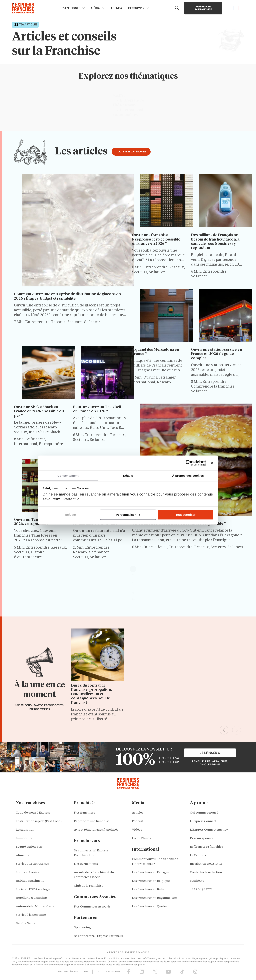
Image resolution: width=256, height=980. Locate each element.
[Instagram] (195, 972)
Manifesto (197, 881)
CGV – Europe (113, 971)
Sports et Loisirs (27, 873)
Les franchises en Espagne (151, 873)
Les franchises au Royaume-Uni (155, 898)
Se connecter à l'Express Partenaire (99, 936)
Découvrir (136, 8)
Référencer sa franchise (203, 8)
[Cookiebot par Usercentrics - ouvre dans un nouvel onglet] (188, 463)
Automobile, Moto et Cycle (35, 907)
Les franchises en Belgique (151, 881)
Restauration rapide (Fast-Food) (39, 821)
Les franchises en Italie (148, 890)
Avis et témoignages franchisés (96, 830)
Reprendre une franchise (92, 821)
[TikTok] (182, 972)
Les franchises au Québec (150, 907)
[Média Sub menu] (103, 8)
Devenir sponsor (202, 838)
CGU (98, 971)
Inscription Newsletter (206, 864)
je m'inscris (210, 753)
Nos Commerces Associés (92, 907)
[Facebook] (129, 972)
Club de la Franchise (89, 886)
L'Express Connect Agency (209, 830)
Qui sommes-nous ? (204, 813)
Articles (138, 813)
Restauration (25, 830)
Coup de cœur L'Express (33, 813)
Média (95, 8)
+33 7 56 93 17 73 (201, 890)
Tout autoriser (186, 515)
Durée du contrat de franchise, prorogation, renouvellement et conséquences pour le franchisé (91, 694)
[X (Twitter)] (155, 972)
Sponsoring (82, 928)
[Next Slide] (237, 730)
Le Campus (198, 856)
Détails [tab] (128, 476)
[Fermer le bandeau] (212, 463)
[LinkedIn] (142, 972)
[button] (177, 8)
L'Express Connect (203, 821)
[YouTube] (168, 972)
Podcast (138, 821)
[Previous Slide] (224, 730)
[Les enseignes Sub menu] (84, 8)
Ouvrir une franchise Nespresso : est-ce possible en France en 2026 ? (156, 239)
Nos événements (86, 864)
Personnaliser (128, 515)
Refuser (71, 515)
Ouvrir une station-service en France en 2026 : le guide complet (216, 354)
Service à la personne (31, 915)
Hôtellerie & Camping (31, 898)
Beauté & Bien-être (29, 847)
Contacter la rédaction (206, 873)
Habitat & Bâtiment (30, 881)
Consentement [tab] (68, 476)
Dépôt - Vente (26, 924)
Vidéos (137, 830)
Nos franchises (84, 813)
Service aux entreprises (32, 864)
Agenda (116, 8)
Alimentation (26, 856)
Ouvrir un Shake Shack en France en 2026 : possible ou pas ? (39, 411)
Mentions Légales (68, 971)
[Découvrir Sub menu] (148, 8)
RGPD (87, 971)
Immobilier (24, 838)
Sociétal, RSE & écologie (33, 890)
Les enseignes (70, 8)
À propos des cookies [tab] (188, 476)
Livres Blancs (141, 838)
